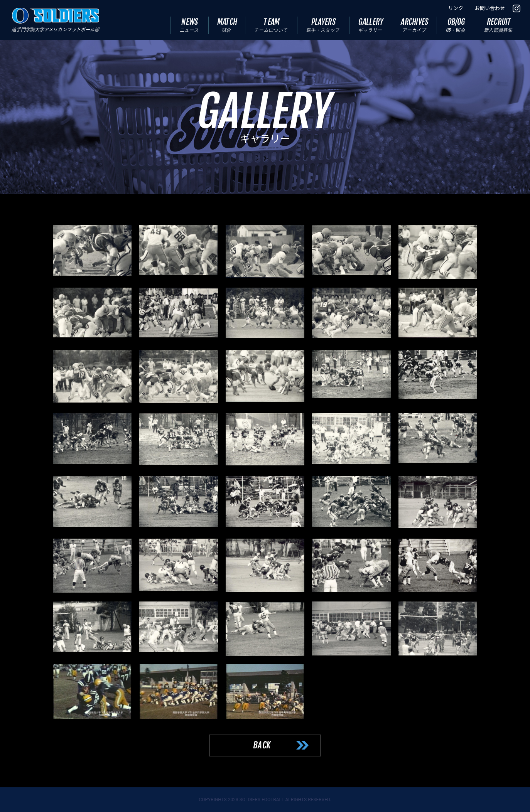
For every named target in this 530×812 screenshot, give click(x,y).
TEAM (271, 25)
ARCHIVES (415, 25)
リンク (456, 8)
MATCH (227, 25)
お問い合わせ (490, 8)
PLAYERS (323, 25)
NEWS (189, 25)
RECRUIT (499, 25)
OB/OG (456, 25)
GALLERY (371, 25)
